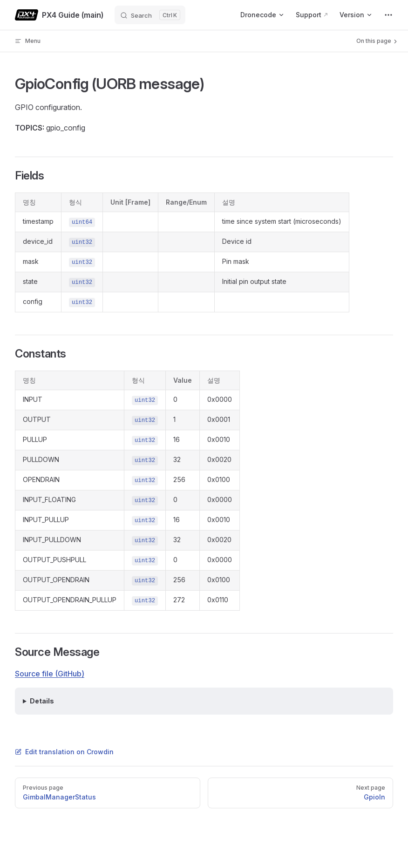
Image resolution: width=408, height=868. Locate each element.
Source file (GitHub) (50, 674)
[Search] (150, 15)
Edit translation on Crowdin (64, 752)
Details (42, 701)
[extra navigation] (388, 15)
